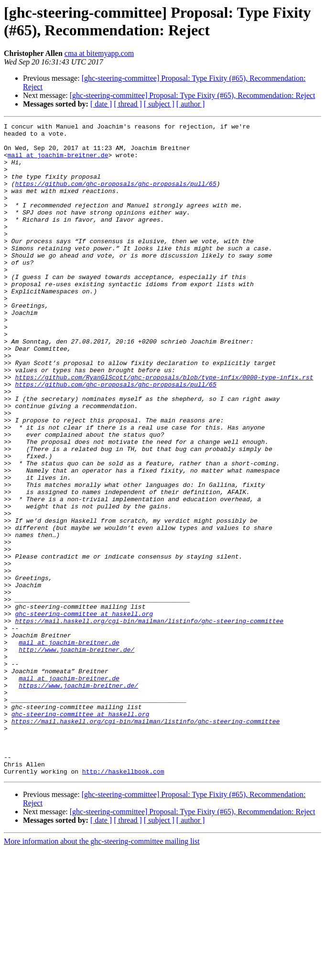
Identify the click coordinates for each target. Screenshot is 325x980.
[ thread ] (128, 104)
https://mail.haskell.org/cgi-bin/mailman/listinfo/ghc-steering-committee (149, 721)
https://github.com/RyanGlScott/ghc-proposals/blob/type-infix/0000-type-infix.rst (164, 429)
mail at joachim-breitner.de (58, 162)
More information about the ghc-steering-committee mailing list (102, 972)
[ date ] (101, 104)
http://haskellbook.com (123, 902)
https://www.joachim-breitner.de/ (78, 798)
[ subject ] (159, 104)
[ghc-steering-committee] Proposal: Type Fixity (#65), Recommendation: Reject (193, 95)
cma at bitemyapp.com (99, 53)
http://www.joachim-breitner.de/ (76, 755)
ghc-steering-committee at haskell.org (84, 712)
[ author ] (191, 104)
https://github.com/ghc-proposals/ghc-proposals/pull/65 (115, 196)
